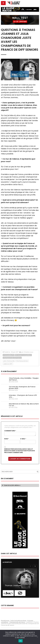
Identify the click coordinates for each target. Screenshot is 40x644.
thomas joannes (22, 361)
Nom (7, 439)
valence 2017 (8, 364)
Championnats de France (12, 358)
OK (21, 641)
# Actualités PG (9, 355)
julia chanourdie (9, 361)
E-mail (23, 439)
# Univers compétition (23, 355)
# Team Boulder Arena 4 (11, 485)
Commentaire (10, 431)
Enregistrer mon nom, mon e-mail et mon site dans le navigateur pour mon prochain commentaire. (20, 451)
